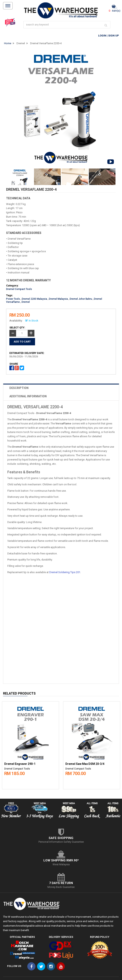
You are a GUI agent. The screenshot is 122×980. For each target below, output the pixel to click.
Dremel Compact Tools (19, 289)
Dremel (21, 43)
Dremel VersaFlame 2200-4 (46, 43)
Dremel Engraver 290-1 (20, 764)
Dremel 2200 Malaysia (34, 299)
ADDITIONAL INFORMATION (28, 396)
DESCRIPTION (19, 388)
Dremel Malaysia (58, 299)
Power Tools (13, 299)
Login (102, 36)
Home (8, 43)
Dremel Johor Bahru (81, 299)
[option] (31, 744)
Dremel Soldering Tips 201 (65, 572)
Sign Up (114, 36)
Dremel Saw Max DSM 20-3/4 (85, 764)
